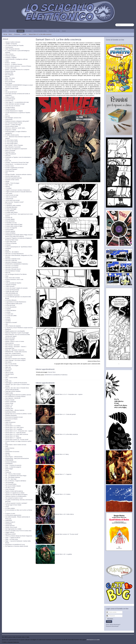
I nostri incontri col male (12, 195)
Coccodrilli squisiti (10, 99)
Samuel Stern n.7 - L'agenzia (13, 438)
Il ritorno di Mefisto (10, 233)
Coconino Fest (9, 101)
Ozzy (7, 379)
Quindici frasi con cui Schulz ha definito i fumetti (18, 414)
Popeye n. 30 (9, 405)
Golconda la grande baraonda (13, 178)
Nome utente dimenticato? (113, 625)
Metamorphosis (9, 343)
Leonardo (8, 319)
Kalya (7, 276)
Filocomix (8, 156)
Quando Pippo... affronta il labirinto (15, 410)
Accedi (109, 621)
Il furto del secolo (10, 221)
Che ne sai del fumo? (11, 92)
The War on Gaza (10, 488)
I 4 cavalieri (8, 188)
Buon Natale (9, 83)
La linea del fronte (10, 305)
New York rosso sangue (12, 365)
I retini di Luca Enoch (11, 197)
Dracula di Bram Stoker (12, 126)
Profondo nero (9, 409)
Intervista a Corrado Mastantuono (14, 254)
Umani (7, 507)
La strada (8, 312)
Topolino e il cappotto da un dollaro (15, 493)
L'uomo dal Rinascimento (12, 290)
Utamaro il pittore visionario (13, 42)
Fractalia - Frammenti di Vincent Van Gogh (17, 162)
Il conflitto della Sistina (11, 212)
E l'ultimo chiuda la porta (12, 135)
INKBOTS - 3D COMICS (12, 252)
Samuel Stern (52, 372)
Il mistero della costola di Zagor (14, 224)
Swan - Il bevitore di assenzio (13, 465)
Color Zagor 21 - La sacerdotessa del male (17, 102)
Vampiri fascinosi (10, 526)
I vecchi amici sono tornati (12, 200)
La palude (8, 309)
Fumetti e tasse (9, 166)
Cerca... (115, 24)
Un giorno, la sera (10, 513)
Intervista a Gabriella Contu (13, 259)
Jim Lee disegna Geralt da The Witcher (16, 274)
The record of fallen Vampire (13, 486)
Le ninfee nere (9, 314)
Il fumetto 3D (9, 218)
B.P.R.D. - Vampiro (10, 63)
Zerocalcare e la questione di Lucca (15, 544)
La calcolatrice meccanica (12, 295)
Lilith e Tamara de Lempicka (13, 326)
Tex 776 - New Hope (11, 479)
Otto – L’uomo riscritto (11, 378)
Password (108, 615)
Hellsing (7, 187)
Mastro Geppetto (10, 340)
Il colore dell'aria (10, 211)
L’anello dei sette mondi (12, 292)
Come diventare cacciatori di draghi (15, 104)
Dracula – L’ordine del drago (13, 125)
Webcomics (12, 31)
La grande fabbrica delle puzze (14, 304)
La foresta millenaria (11, 300)
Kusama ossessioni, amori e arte (14, 279)
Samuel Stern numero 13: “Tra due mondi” (17, 439)
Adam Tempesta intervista (12, 49)
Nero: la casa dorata (11, 364)
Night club (8, 367)
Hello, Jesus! (9, 185)
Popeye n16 (9, 407)
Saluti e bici (8, 424)
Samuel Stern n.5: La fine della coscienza (17, 434)
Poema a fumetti (10, 400)
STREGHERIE (9, 460)
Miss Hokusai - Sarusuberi (12, 345)
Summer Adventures (11, 462)
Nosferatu (8, 371)
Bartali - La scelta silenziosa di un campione (17, 70)
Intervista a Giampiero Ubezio (13, 262)
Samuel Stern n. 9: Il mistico (13, 426)
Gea (6, 173)
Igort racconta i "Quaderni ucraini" (14, 202)
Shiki (7, 446)
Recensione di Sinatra (11, 419)
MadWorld (8, 329)
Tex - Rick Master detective (13, 477)
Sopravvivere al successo (12, 452)
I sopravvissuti (9, 199)
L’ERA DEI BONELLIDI (12, 293)
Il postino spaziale (10, 231)
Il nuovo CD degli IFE (11, 228)
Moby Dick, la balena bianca (13, 353)
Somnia (7, 450)
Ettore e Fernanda (10, 150)
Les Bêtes (8, 321)
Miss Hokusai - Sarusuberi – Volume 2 (16, 347)
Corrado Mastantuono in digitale (14, 111)
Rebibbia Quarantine (11, 415)
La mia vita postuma (11, 307)
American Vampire (10, 56)
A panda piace (9, 47)
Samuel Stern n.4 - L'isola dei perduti (15, 433)
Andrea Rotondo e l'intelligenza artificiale (16, 59)
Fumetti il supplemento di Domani (14, 168)
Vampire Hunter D (10, 522)
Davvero (8, 116)
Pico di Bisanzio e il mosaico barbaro (15, 396)
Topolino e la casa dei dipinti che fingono (16, 495)
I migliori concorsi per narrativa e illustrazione (18, 190)
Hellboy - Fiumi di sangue (12, 183)
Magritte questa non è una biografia (15, 331)
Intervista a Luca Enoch (12, 267)
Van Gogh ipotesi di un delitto (13, 529)
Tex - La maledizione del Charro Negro (16, 476)
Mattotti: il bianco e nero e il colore (15, 341)
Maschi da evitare (10, 338)
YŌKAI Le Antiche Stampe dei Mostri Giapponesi (19, 536)
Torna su (132, 642)
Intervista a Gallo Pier (11, 261)
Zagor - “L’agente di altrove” (13, 538)
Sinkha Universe (10, 448)
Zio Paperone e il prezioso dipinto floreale (17, 546)
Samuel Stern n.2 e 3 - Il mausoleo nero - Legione (19, 431)
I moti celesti (9, 193)
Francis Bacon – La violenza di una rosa (16, 164)
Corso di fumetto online (40, 31)
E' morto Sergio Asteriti (12, 142)
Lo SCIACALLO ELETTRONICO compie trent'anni (19, 328)
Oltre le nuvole (9, 372)
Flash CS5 (8, 161)
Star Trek (8, 455)
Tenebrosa (8, 472)
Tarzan (7, 470)
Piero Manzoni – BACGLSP (13, 398)
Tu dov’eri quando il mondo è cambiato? (16, 503)
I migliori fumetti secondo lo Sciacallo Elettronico (18, 192)
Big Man (8, 76)
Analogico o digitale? (11, 57)
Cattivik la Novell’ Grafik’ (12, 88)
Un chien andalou (10, 508)
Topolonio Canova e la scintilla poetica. (16, 496)
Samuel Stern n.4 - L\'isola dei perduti (65, 414)
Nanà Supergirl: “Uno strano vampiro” (16, 360)
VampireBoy (9, 524)
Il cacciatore (9, 204)
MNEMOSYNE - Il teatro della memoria (16, 352)
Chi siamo (29, 31)
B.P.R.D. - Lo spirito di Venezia (14, 64)
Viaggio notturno (10, 532)
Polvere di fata (9, 403)
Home (5, 31)
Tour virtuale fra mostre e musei (14, 498)
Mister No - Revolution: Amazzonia (15, 350)
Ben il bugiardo (9, 75)
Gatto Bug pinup (10, 171)
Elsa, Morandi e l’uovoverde (13, 147)
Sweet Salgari (9, 469)
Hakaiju (7, 181)
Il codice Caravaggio (11, 209)
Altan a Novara (9, 54)
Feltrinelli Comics (10, 152)
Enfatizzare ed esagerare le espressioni (16, 149)
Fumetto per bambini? (11, 169)
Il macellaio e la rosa (11, 223)
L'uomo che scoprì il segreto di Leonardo (16, 288)
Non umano (8, 369)
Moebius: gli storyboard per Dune (14, 355)
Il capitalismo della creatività (13, 205)
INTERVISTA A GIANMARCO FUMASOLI (17, 264)
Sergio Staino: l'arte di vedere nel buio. (16, 445)
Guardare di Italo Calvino (12, 180)
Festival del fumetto (54, 31)
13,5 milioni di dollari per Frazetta (14, 45)
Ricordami (110, 619)
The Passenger (9, 482)
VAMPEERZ (9, 520)
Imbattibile (8, 248)
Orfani (7, 376)
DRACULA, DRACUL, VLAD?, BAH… (16, 128)
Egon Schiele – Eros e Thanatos (14, 145)
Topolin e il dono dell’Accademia (14, 491)
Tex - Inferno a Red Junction (13, 474)
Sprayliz (7, 453)
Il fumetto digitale (10, 219)
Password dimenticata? (112, 626)
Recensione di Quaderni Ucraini (14, 417)
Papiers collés (9, 393)
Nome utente (108, 611)
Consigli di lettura (10, 107)
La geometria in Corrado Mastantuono (16, 302)
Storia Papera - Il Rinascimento (14, 457)
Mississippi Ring (10, 348)
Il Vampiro (8, 245)
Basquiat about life (10, 71)
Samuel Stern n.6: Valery (12, 436)
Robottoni (8, 421)
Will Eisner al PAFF (11, 534)
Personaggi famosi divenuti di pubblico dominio (18, 395)
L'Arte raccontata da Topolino (13, 283)
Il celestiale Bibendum (11, 207)
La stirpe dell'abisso (11, 310)
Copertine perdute (10, 109)
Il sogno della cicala (11, 242)
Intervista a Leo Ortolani (12, 266)
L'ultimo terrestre (10, 286)
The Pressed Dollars (11, 484)
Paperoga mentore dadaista (13, 391)
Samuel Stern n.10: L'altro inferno (14, 427)
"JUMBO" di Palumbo (11, 44)
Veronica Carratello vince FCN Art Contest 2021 (18, 531)
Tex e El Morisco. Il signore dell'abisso (16, 481)
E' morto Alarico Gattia (11, 140)
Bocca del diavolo (10, 82)
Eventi (64, 31)
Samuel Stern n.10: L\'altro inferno (64, 514)
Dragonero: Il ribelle (11, 130)
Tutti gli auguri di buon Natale (13, 505)
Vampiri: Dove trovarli (11, 527)
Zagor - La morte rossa (12, 539)
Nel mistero (8, 362)
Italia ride (8, 273)
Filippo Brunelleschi (11, 154)
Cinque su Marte (10, 97)
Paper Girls (8, 381)
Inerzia (7, 250)
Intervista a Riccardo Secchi (13, 269)
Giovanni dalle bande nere (12, 176)
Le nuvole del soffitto (11, 316)
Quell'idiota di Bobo (11, 412)
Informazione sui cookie (93, 640)
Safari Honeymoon (10, 422)
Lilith (7, 324)
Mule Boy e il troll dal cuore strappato (15, 359)
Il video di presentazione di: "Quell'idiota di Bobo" (19, 247)
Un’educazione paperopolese (13, 515)
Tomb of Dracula (10, 489)
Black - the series (10, 78)
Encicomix (21, 31)
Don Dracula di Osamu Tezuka (14, 123)
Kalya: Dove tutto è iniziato (13, 278)
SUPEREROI (9, 464)
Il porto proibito (9, 230)
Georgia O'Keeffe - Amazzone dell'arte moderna (18, 175)
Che (6, 90)
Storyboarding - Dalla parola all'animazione (17, 458)
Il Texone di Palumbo (11, 243)
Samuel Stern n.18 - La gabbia (14, 429)
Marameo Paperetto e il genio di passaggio (17, 333)
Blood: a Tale (9, 80)
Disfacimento (9, 119)
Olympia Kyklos (10, 374)
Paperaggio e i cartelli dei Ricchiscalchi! (16, 383)
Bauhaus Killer (9, 73)
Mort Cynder (9, 357)
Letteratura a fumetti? (11, 322)
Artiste (7, 61)
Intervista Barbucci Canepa (13, 271)
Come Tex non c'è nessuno (13, 106)
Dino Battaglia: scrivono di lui (13, 118)
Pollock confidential (11, 402)
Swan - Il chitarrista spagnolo (13, 467)
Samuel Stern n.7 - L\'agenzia (63, 474)
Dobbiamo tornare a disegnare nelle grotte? (17, 121)
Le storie (8, 317)
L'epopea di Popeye (11, 285)
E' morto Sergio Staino (11, 144)
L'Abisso (8, 281)
